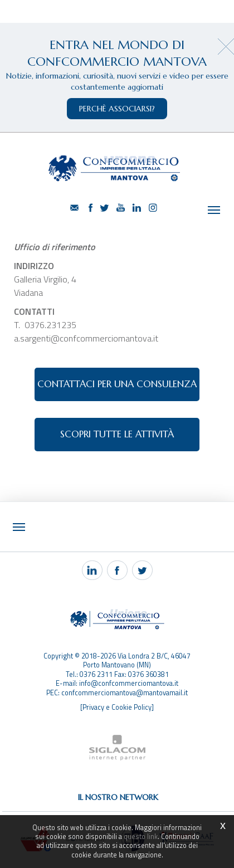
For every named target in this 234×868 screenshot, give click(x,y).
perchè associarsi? (117, 109)
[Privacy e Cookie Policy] (117, 707)
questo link (141, 837)
